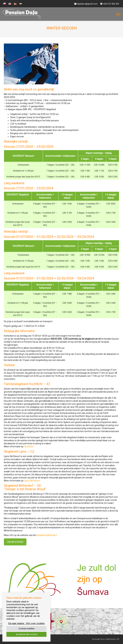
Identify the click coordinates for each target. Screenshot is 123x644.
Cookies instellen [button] (27, 629)
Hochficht (29, 447)
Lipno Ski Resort (32, 481)
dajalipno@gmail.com (86, 4)
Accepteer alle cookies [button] (27, 634)
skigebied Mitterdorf (47, 535)
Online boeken (15, 542)
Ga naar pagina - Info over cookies (26, 623)
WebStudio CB (112, 639)
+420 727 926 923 (110, 4)
